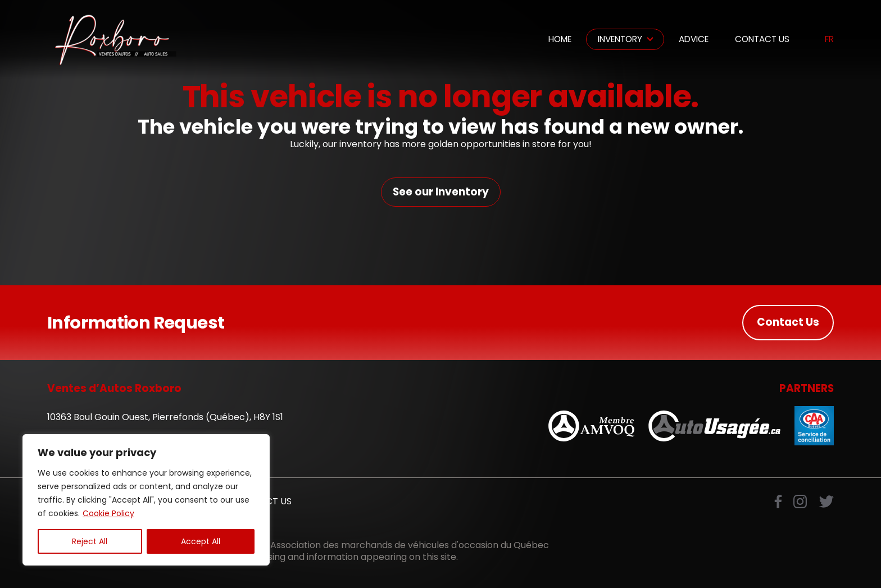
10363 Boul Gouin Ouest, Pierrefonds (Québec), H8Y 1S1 (165, 417)
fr (829, 40)
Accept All (201, 541)
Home (560, 39)
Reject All (90, 541)
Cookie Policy (108, 513)
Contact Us (762, 39)
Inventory (620, 39)
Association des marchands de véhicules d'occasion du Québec (410, 545)
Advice (694, 39)
